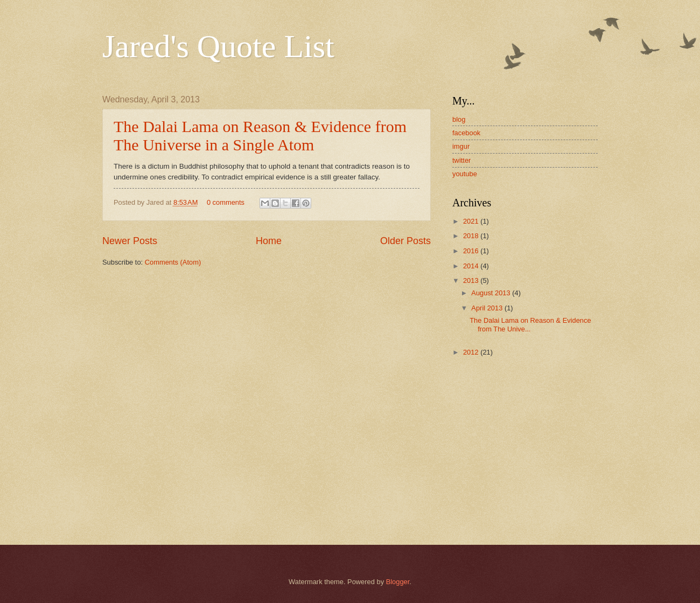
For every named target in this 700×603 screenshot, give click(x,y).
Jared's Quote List (218, 46)
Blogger (398, 582)
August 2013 (492, 293)
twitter (461, 160)
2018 (472, 236)
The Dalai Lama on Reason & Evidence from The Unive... (530, 324)
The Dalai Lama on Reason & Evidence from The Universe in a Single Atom (260, 136)
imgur (461, 146)
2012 (472, 352)
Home (269, 241)
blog (459, 119)
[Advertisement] (520, 442)
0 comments (226, 202)
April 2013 (488, 308)
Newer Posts (130, 241)
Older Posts (405, 241)
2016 (472, 251)
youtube (465, 174)
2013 (472, 280)
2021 (472, 221)
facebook (466, 133)
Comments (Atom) (173, 262)
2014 (472, 266)
